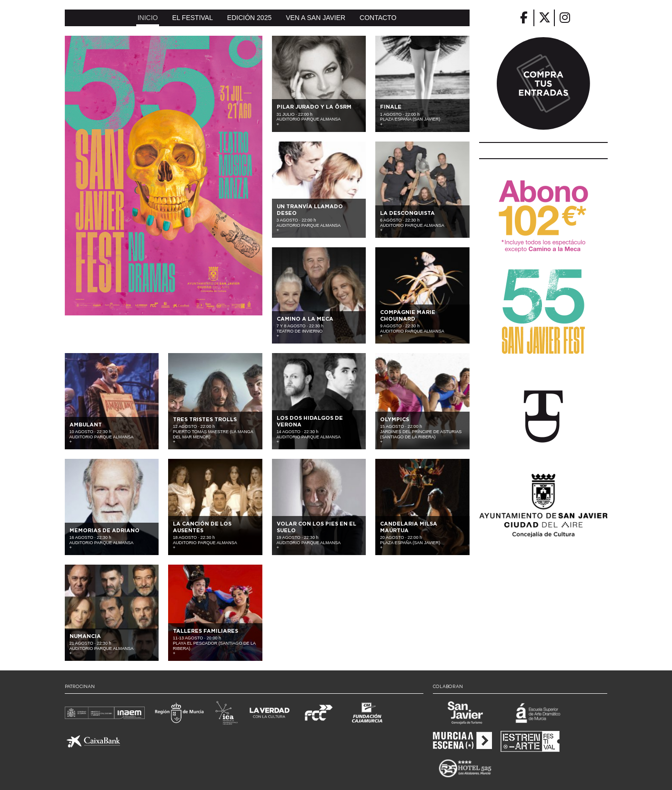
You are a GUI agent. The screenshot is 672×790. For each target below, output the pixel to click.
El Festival (192, 18)
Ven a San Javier (316, 18)
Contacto (378, 18)
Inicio (148, 18)
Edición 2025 (249, 18)
